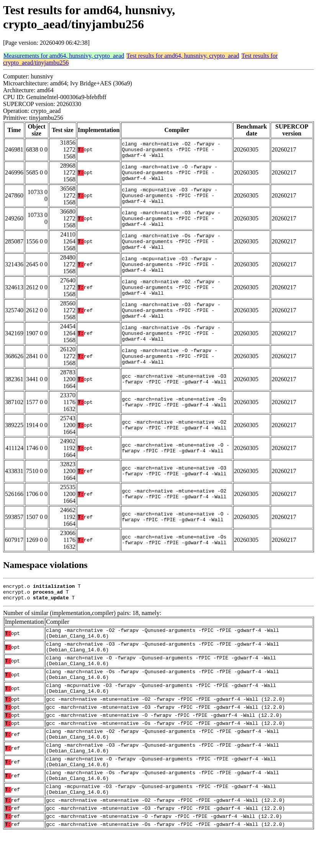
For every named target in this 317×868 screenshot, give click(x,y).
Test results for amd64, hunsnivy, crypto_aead (183, 56)
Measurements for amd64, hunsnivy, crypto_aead (64, 56)
